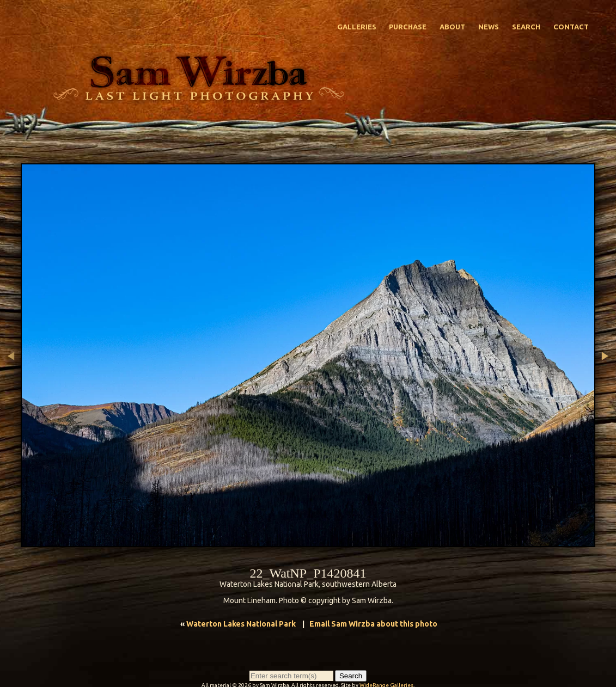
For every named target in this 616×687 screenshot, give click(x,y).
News (489, 27)
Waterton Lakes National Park (241, 624)
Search (526, 27)
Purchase (408, 27)
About (452, 27)
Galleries (357, 27)
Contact (571, 27)
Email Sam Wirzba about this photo (373, 624)
